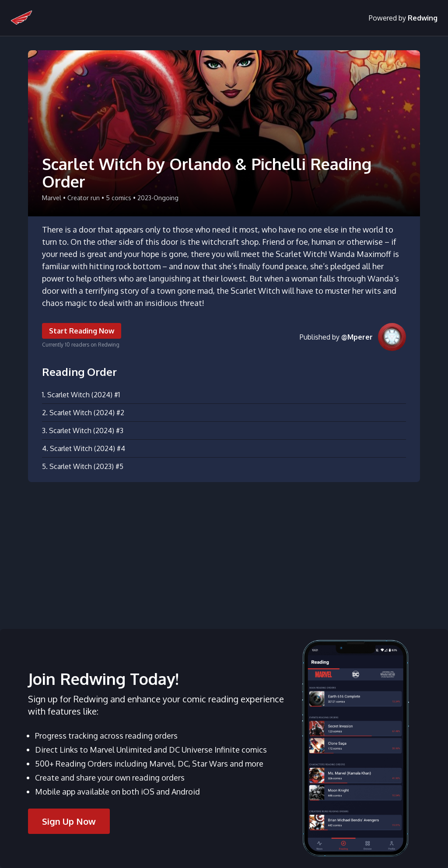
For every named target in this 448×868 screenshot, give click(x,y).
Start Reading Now (82, 331)
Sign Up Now (69, 821)
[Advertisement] (224, 550)
